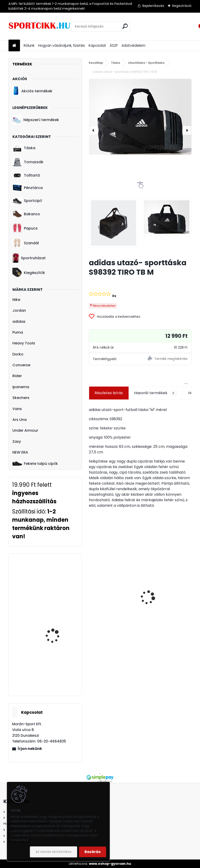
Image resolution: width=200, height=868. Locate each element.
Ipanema (21, 387)
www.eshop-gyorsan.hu (110, 864)
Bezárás (93, 852)
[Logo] (40, 26)
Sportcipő (27, 201)
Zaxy (17, 441)
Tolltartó (26, 175)
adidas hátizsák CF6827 (58, 576)
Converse (21, 365)
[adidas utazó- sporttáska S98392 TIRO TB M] (140, 117)
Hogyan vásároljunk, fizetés (62, 45)
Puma (18, 332)
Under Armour (25, 430)
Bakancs (26, 214)
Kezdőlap (96, 63)
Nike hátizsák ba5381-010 (165, 601)
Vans (17, 409)
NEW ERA (20, 452)
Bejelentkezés (153, 6)
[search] (125, 26)
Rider (17, 376)
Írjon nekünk (30, 749)
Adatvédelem (133, 45)
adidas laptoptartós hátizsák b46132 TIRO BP (114, 603)
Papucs (25, 228)
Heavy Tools (24, 343)
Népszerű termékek (36, 120)
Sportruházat (29, 258)
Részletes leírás (109, 393)
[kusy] (99, 633)
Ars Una (20, 420)
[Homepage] (14, 46)
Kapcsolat (97, 45)
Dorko (18, 354)
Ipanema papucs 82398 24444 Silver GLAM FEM (58, 668)
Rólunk (29, 45)
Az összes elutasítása (54, 852)
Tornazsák (28, 162)
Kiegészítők (29, 273)
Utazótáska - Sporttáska (146, 63)
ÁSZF (114, 45)
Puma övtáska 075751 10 (58, 634)
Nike (16, 300)
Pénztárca (28, 188)
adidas (19, 322)
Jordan (19, 310)
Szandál (26, 243)
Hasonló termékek (156, 393)
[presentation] (93, 130)
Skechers (21, 398)
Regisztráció (182, 6)
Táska (24, 148)
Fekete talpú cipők (35, 463)
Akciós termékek (32, 91)
